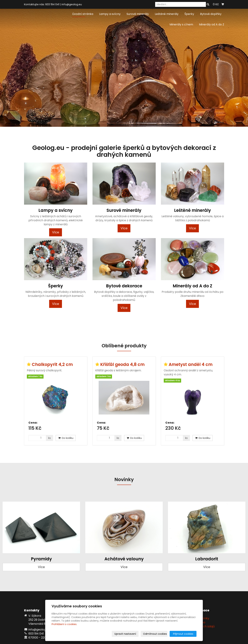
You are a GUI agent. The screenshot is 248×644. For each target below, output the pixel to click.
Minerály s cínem (181, 24)
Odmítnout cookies (155, 634)
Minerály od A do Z (212, 24)
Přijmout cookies (183, 634)
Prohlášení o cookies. (64, 624)
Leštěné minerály (167, 14)
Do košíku (66, 438)
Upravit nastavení (125, 634)
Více (56, 232)
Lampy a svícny (110, 14)
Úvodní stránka (83, 14)
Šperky (189, 14)
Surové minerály (138, 14)
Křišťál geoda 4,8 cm (122, 364)
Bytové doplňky (211, 14)
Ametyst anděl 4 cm (191, 364)
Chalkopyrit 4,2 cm (52, 364)
